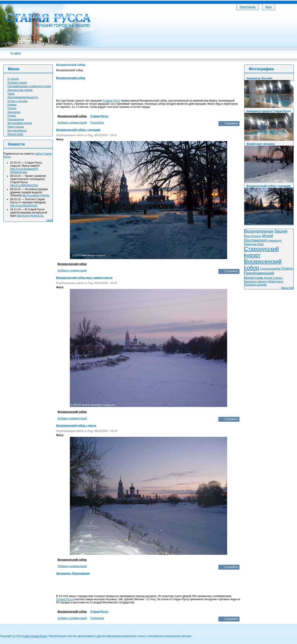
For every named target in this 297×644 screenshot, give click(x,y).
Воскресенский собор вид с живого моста (84, 278)
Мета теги (287, 288)
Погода (12, 108)
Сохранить (231, 123)
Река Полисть (253, 236)
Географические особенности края (29, 86)
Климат (12, 105)
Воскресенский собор (71, 78)
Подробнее (97, 123)
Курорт (12, 116)
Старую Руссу (112, 101)
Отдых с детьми (17, 101)
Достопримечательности (23, 97)
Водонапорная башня (266, 231)
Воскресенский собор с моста (76, 426)
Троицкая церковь (255, 285)
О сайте (16, 53)
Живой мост (276, 282)
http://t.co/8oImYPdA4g (36, 195)
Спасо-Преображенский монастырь (269, 273)
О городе (13, 79)
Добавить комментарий (72, 123)
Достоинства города (20, 90)
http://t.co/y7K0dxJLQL (30, 216)
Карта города (16, 127)
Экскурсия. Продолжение (73, 573)
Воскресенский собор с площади (78, 130)
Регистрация (248, 7)
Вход (269, 7)
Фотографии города (20, 123)
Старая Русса (99, 116)
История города (17, 83)
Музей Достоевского (259, 238)
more (50, 220)
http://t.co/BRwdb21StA (24, 185)
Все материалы (17, 131)
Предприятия (16, 120)
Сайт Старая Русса (35, 636)
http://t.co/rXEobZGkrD (24, 206)
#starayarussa (19, 172)
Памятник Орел (254, 244)
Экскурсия (14, 112)
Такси (11, 94)
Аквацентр (275, 241)
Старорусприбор (270, 269)
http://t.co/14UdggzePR (24, 169)
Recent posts (15, 134)
